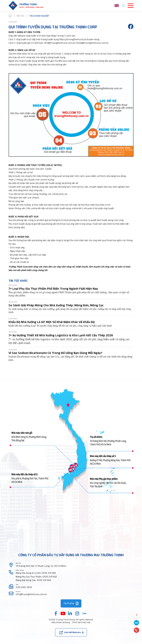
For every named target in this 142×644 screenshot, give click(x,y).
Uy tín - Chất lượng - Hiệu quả (31, 7)
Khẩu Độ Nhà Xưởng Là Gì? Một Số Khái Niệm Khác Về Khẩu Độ (52, 322)
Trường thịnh (28, 4)
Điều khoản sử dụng (61, 622)
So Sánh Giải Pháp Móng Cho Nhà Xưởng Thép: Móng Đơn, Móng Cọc (56, 305)
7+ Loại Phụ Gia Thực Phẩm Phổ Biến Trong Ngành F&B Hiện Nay (53, 288)
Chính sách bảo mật (81, 622)
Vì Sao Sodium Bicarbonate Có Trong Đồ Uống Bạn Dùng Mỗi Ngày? (55, 353)
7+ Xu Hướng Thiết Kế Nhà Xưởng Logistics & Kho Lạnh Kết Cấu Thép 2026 (61, 335)
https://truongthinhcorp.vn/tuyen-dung (79, 39)
